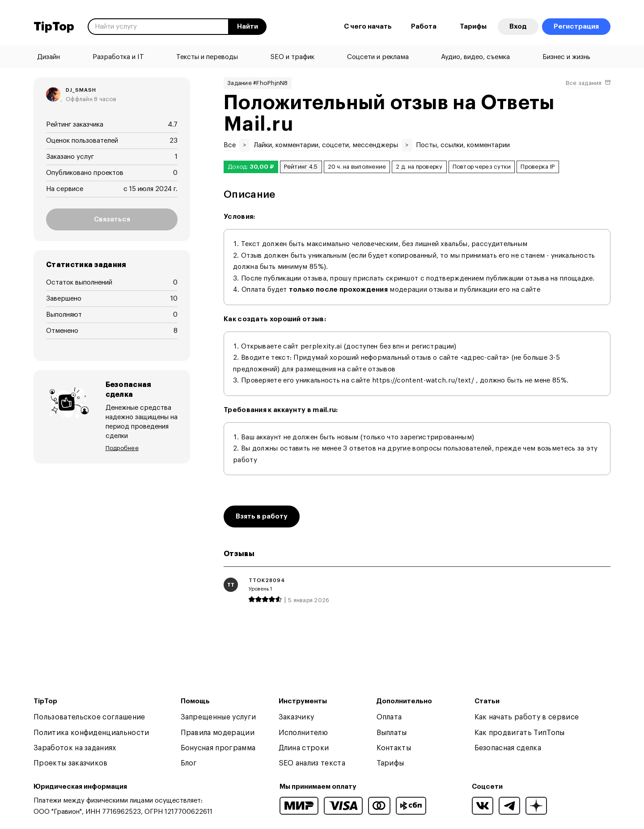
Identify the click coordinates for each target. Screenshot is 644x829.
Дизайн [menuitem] (49, 57)
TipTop (54, 27)
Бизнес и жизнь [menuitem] (566, 57)
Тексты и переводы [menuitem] (207, 57)
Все (231, 145)
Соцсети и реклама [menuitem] (378, 57)
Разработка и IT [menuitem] (118, 57)
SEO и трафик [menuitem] (292, 57)
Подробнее (122, 438)
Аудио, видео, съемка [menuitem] (475, 57)
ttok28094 (267, 580)
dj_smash (81, 90)
